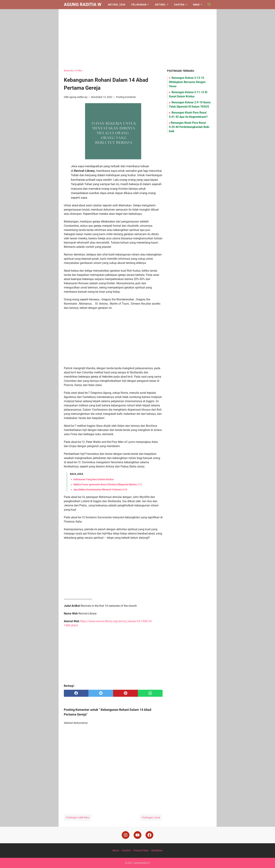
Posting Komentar (126, 97)
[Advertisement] (138, 39)
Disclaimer (157, 850)
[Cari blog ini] (209, 5)
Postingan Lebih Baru (78, 817)
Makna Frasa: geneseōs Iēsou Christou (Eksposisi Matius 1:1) (108, 484)
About (116, 850)
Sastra (179, 5)
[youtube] (137, 835)
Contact (126, 850)
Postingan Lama (151, 817)
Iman (196, 5)
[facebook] (76, 693)
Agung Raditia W (83, 4)
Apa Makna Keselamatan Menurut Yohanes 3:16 (100, 490)
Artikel (160, 5)
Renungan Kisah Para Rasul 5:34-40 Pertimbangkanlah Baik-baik (190, 127)
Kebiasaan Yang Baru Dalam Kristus (94, 479)
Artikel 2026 (117, 5)
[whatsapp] (150, 693)
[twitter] (101, 693)
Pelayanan (139, 5)
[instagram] (126, 835)
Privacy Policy (141, 850)
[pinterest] (125, 693)
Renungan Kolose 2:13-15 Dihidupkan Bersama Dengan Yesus (187, 82)
